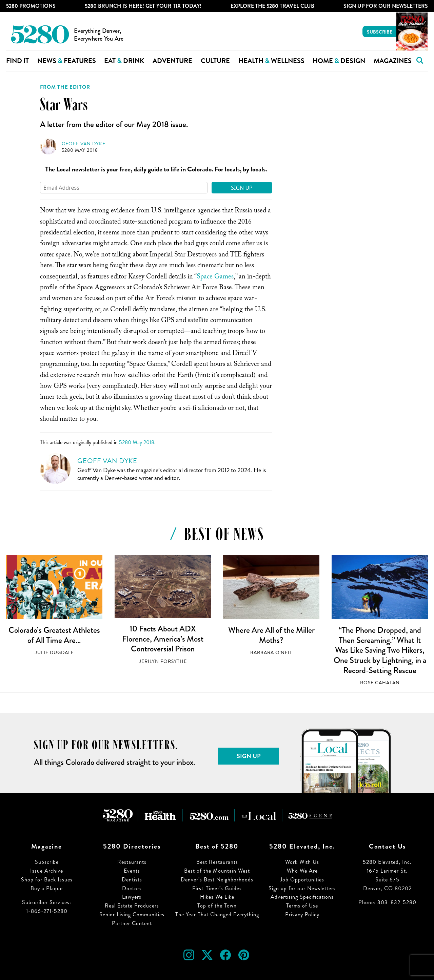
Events (132, 871)
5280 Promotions (31, 6)
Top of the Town (217, 906)
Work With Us (302, 862)
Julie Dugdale (54, 653)
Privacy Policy (302, 914)
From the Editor (65, 87)
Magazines (393, 61)
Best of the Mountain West (217, 871)
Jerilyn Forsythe (163, 661)
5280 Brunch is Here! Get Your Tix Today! (143, 6)
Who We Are (302, 871)
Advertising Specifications (302, 897)
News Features (67, 61)
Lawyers (132, 897)
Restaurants (132, 862)
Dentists (132, 880)
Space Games (215, 277)
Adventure (172, 61)
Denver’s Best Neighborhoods (217, 880)
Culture (215, 61)
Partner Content (132, 923)
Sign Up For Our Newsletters (386, 6)
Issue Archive (47, 871)
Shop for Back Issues (47, 880)
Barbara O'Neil (271, 653)
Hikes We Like (217, 897)
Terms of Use (302, 906)
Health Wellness (271, 61)
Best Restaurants (217, 862)
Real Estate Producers (132, 906)
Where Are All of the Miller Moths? (271, 635)
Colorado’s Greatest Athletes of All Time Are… (54, 635)
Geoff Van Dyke (84, 144)
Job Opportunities (302, 880)
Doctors (132, 888)
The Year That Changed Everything (217, 914)
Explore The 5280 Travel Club (272, 6)
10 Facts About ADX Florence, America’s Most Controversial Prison (163, 639)
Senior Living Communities (132, 914)
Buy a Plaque (47, 888)
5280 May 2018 (80, 150)
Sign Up (242, 188)
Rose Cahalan (380, 683)
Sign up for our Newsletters (302, 888)
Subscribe (380, 32)
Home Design (339, 61)
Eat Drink (124, 61)
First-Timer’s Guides (217, 888)
